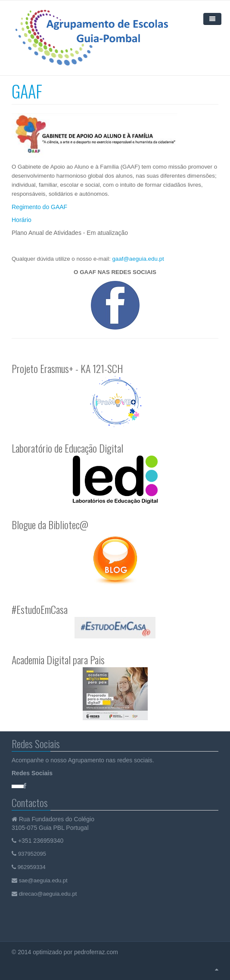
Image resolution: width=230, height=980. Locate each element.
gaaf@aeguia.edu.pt (138, 259)
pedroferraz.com (97, 952)
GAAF (27, 91)
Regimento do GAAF (39, 207)
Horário (22, 220)
